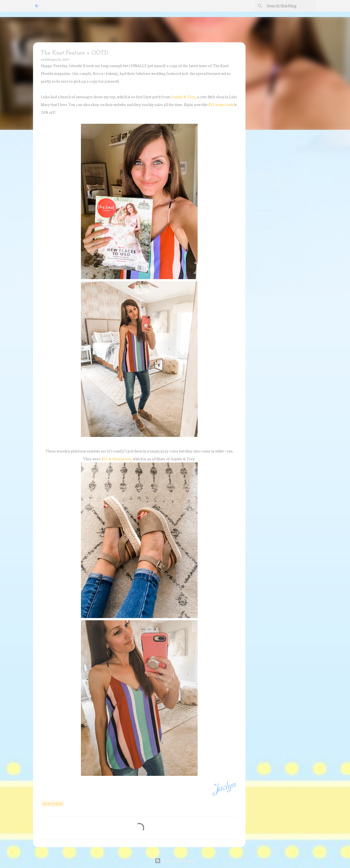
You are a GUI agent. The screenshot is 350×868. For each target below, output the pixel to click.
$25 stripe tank (220, 104)
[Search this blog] (290, 6)
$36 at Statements (116, 458)
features (53, 803)
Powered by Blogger (175, 861)
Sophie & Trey (183, 96)
